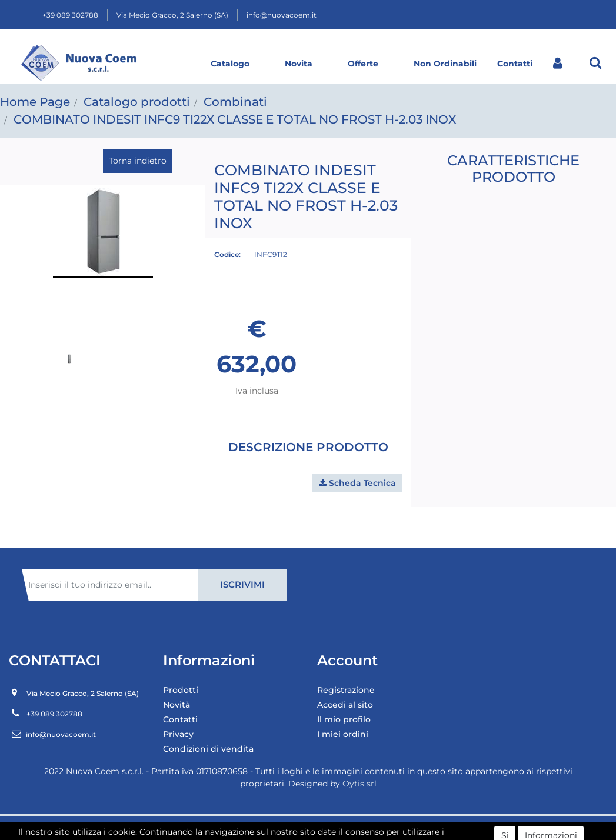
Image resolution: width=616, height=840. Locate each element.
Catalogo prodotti (137, 102)
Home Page (35, 102)
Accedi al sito (345, 705)
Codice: (227, 254)
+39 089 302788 (70, 15)
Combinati (235, 102)
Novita (299, 64)
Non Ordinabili (445, 64)
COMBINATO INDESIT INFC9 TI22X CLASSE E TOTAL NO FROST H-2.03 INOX (235, 119)
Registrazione (346, 690)
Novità (177, 705)
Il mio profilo (344, 719)
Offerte (363, 64)
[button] (595, 62)
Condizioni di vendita (208, 749)
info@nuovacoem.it (282, 15)
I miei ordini (343, 734)
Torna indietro (138, 161)
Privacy (178, 734)
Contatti (515, 64)
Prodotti (181, 690)
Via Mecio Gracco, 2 (172, 15)
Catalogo (230, 64)
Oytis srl (359, 784)
